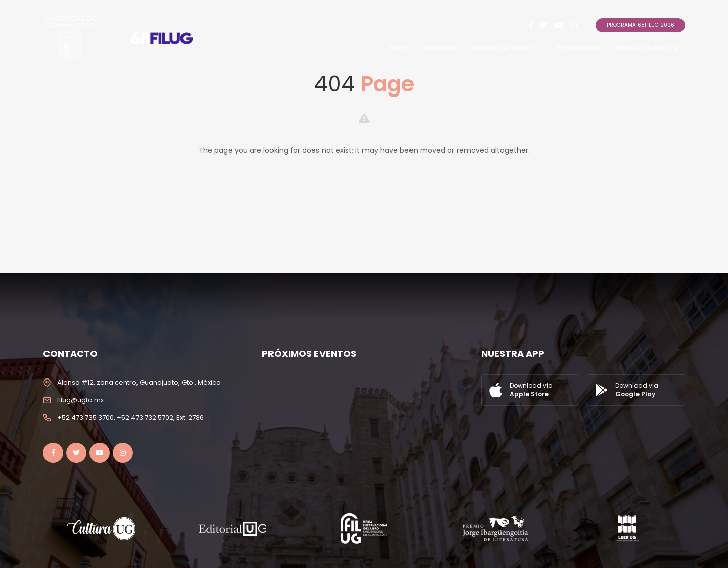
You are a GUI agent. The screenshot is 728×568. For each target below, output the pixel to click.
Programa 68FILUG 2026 (641, 25)
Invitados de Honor (505, 47)
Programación (578, 47)
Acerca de (439, 47)
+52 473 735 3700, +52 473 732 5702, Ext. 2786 (130, 418)
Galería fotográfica (647, 47)
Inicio (398, 47)
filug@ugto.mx (80, 400)
